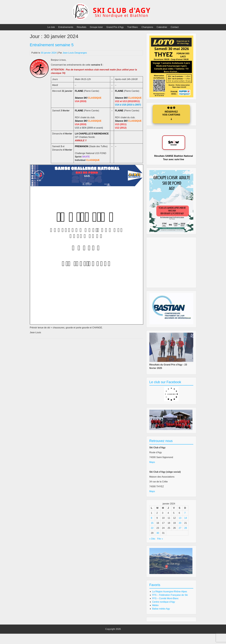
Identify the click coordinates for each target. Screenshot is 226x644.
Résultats (82, 27)
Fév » (160, 539)
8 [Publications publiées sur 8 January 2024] (152, 518)
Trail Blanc (133, 27)
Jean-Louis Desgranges (75, 53)
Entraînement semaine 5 (52, 45)
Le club (51, 27)
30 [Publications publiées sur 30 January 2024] (158, 533)
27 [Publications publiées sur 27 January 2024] (180, 528)
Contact (175, 27)
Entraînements (66, 27)
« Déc (152, 539)
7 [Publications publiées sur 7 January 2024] (185, 513)
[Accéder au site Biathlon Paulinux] (174, 143)
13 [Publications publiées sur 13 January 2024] (180, 518)
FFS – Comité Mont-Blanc (165, 598)
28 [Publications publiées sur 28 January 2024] (186, 528)
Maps (152, 462)
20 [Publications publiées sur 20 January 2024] (180, 523)
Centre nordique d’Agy (164, 602)
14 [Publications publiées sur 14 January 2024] (186, 518)
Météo (155, 605)
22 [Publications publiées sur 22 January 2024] (152, 528)
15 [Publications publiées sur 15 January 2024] (152, 523)
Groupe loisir (96, 27)
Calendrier (162, 27)
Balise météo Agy (161, 609)
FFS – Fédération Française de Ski (170, 595)
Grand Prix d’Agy (115, 27)
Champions (147, 27)
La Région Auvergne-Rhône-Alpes (170, 592)
